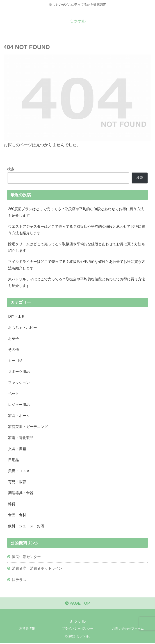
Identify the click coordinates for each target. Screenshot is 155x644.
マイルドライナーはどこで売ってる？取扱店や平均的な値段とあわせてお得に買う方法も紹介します (77, 265)
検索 (11, 169)
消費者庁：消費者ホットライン (37, 569)
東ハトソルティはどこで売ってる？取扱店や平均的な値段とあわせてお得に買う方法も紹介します (77, 283)
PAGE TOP (77, 604)
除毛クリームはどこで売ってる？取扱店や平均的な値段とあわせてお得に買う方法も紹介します (77, 247)
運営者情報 (27, 630)
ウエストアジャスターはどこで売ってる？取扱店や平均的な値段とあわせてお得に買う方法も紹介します (77, 230)
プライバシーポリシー (77, 630)
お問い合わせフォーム (128, 630)
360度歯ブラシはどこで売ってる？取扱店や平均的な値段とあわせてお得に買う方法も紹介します (76, 212)
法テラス (19, 581)
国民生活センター (26, 558)
